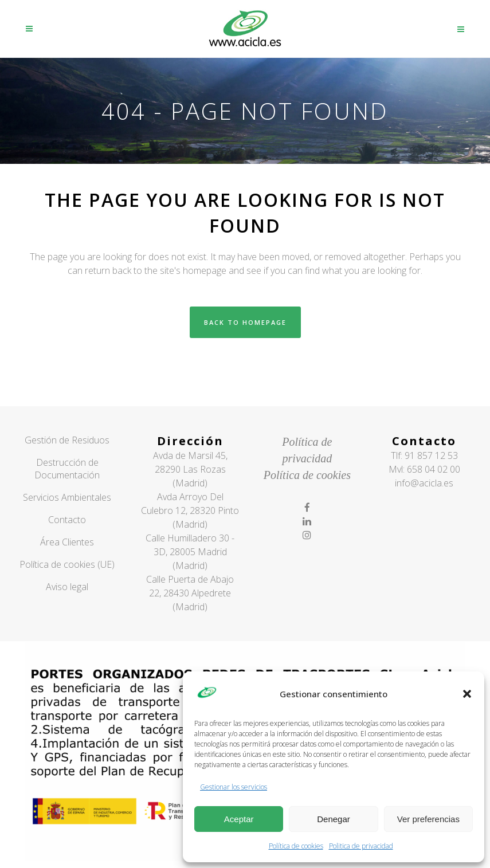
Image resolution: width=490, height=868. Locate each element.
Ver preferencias (428, 819)
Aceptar (239, 819)
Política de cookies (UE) (67, 564)
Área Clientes (67, 542)
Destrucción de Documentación (67, 469)
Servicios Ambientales (67, 497)
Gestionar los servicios (234, 787)
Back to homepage (245, 322)
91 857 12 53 (431, 455)
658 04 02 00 (434, 469)
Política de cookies (296, 846)
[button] (467, 694)
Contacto (67, 520)
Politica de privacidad (361, 846)
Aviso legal (67, 587)
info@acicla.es (424, 483)
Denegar (334, 819)
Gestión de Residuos (67, 440)
